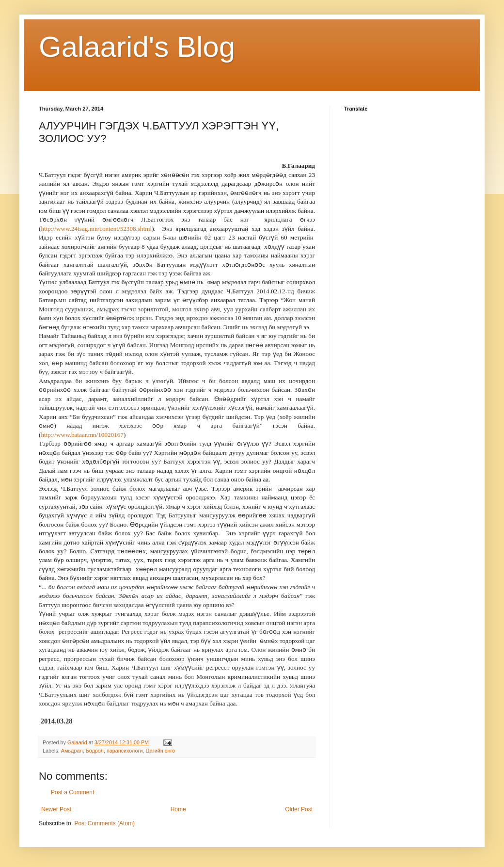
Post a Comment (72, 792)
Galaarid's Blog (137, 47)
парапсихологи (125, 751)
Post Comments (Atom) (104, 823)
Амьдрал (72, 751)
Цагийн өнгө (161, 751)
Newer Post (56, 809)
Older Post (299, 809)
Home (178, 809)
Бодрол (95, 751)
